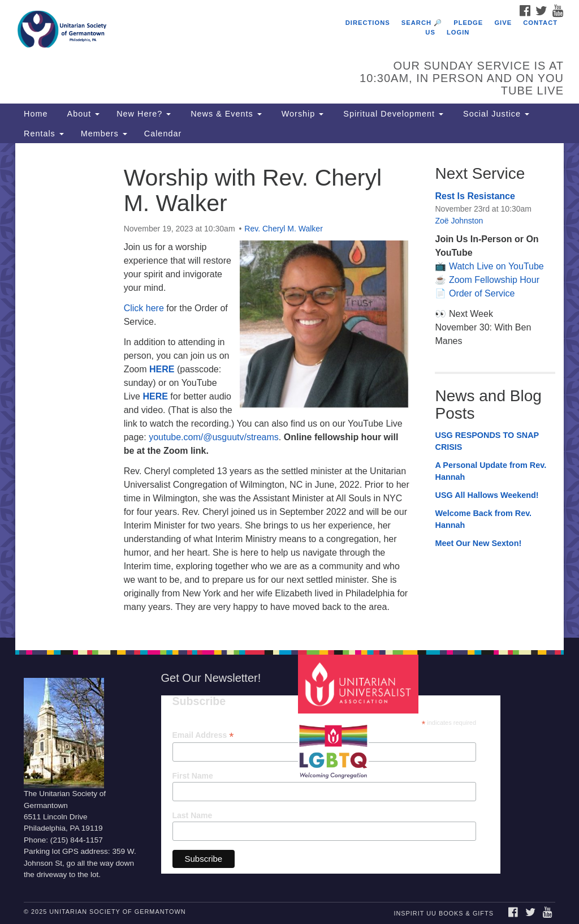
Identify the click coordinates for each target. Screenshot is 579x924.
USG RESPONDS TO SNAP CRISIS (487, 441)
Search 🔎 (422, 23)
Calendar (163, 134)
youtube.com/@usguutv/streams (214, 437)
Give (503, 23)
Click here (144, 308)
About (82, 114)
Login (458, 32)
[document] (289, 390)
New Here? (144, 114)
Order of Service (482, 293)
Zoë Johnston (459, 221)
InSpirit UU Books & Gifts (443, 913)
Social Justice (495, 114)
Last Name (193, 815)
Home (36, 114)
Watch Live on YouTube (496, 266)
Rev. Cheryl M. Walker (283, 229)
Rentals (44, 134)
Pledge (468, 23)
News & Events (225, 114)
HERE (162, 369)
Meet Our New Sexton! (478, 543)
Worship (301, 114)
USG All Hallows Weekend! (487, 495)
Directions (368, 23)
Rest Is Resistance (475, 196)
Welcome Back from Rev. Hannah (483, 519)
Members (104, 134)
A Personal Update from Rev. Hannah (491, 471)
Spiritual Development (392, 114)
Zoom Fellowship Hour (494, 280)
